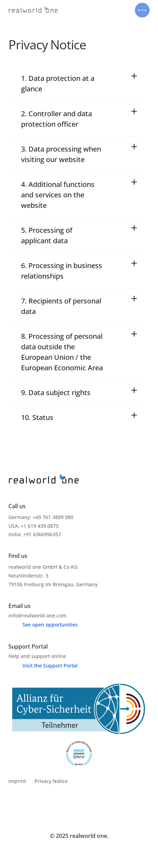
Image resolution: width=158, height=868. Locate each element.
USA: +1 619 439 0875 (34, 526)
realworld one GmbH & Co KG (43, 567)
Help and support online (37, 656)
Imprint (17, 781)
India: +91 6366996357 (35, 534)
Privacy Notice (51, 781)
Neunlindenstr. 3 (29, 576)
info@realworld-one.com (37, 615)
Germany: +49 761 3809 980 (41, 517)
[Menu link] (43, 625)
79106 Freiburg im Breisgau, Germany (53, 584)
